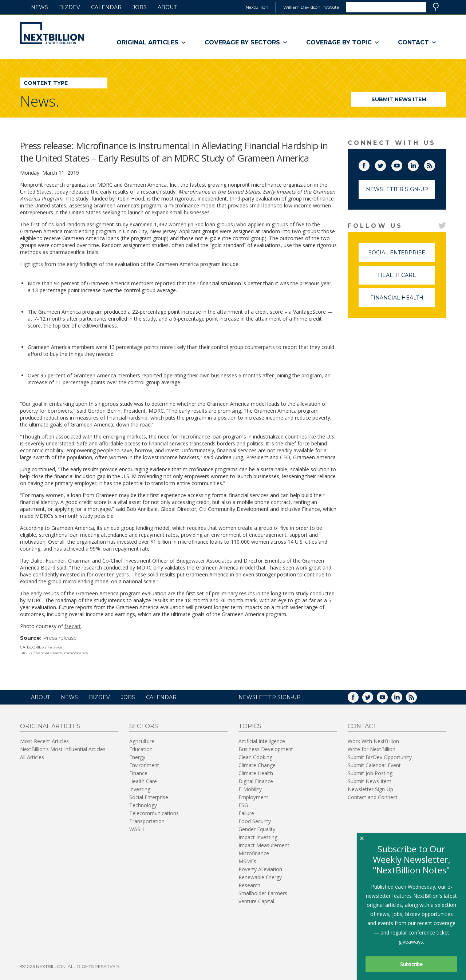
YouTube (402, 164)
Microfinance (254, 853)
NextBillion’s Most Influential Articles (63, 749)
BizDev (70, 7)
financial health (48, 653)
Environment (144, 765)
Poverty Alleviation (260, 869)
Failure (246, 813)
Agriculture (142, 741)
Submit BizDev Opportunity (380, 757)
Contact (417, 43)
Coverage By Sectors (246, 43)
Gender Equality (257, 829)
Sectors (144, 726)
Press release (60, 638)
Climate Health (256, 773)
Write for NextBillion (372, 749)
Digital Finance (256, 781)
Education (141, 749)
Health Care (407, 278)
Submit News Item (399, 99)
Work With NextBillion (373, 741)
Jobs (140, 7)
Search (436, 7)
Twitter (386, 164)
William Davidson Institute (311, 7)
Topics (250, 726)
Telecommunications (154, 813)
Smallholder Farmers (263, 893)
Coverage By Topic (343, 43)
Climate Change (257, 765)
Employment (253, 797)
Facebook (369, 164)
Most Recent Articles (44, 741)
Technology (143, 805)
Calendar (106, 7)
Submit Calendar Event (374, 765)
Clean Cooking (255, 757)
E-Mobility (250, 789)
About (167, 7)
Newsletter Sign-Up (397, 189)
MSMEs (247, 861)
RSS (435, 164)
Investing (140, 789)
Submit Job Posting (370, 773)
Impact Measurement (264, 845)
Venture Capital (256, 901)
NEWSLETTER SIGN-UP (270, 697)
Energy (137, 757)
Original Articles (151, 43)
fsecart (73, 626)
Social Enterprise (402, 256)
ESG (243, 805)
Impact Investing (258, 837)
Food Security (255, 821)
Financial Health (403, 301)
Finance (55, 647)
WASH (137, 829)
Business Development (266, 749)
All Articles (32, 757)
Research (249, 885)
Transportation (147, 821)
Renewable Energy (260, 877)
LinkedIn (418, 164)
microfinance (76, 653)
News (40, 7)
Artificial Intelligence (262, 741)
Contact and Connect (373, 797)
